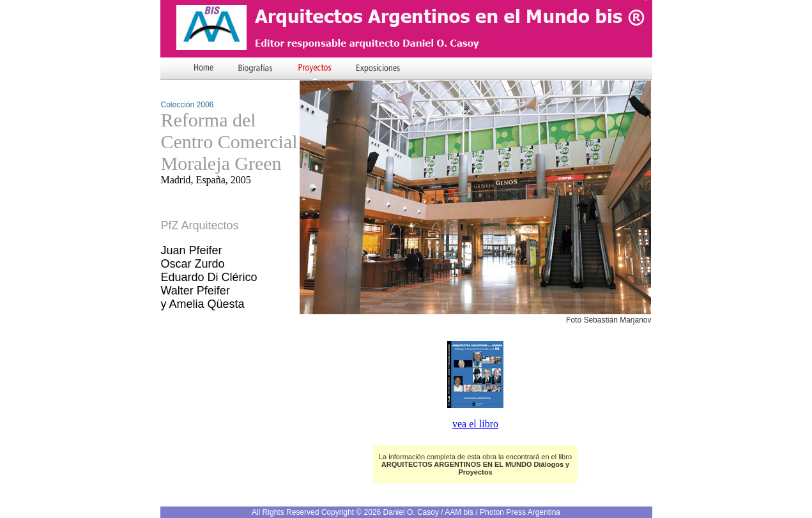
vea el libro (475, 424)
